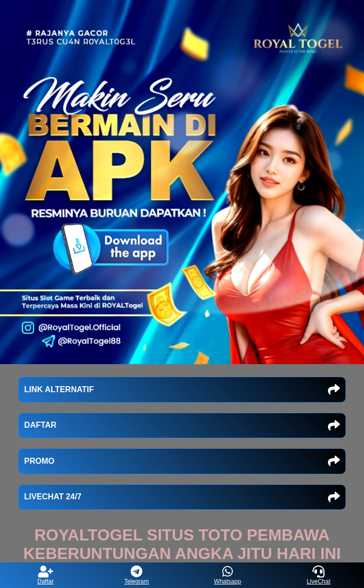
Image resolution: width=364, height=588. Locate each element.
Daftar (46, 575)
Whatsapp (227, 575)
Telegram (136, 575)
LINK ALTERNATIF (182, 390)
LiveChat (318, 575)
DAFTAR (182, 426)
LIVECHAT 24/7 (182, 497)
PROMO (182, 461)
